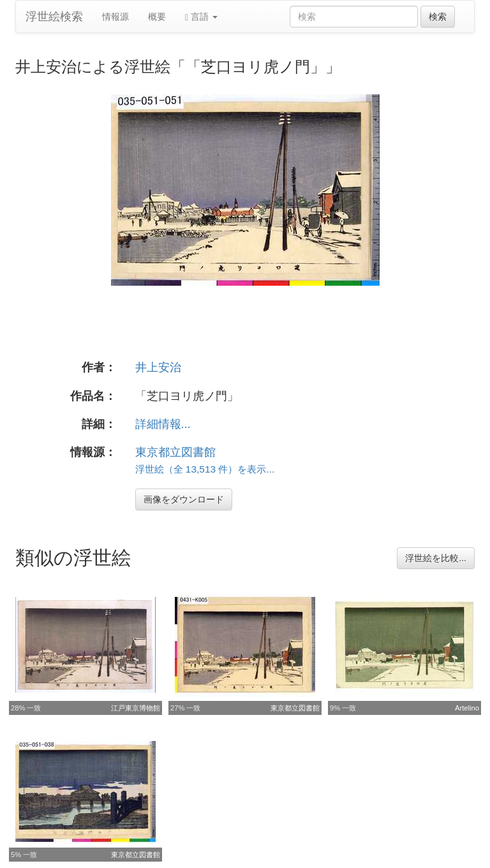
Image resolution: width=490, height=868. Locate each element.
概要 (157, 17)
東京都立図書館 (175, 452)
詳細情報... (163, 424)
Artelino (467, 708)
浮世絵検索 (54, 17)
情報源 (115, 17)
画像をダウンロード (184, 499)
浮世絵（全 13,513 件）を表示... (205, 469)
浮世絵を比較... (436, 558)
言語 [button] (201, 17)
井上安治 (158, 367)
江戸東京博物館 (136, 708)
